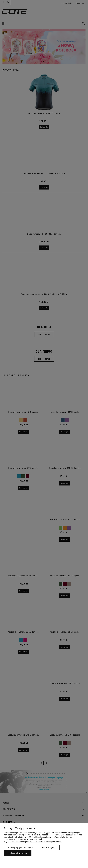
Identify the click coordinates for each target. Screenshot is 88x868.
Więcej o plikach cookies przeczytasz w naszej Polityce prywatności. (33, 842)
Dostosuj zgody (49, 847)
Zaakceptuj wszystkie (18, 853)
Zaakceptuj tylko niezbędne (21, 847)
